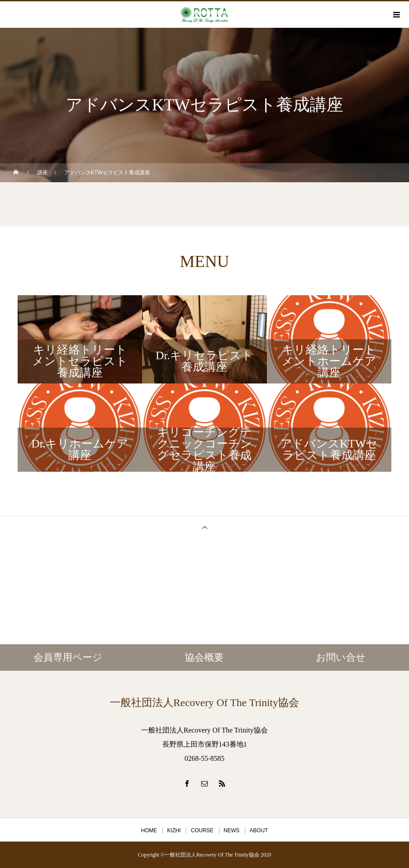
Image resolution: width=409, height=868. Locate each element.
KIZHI (174, 830)
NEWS (232, 830)
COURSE (202, 830)
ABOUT (259, 830)
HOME (149, 830)
